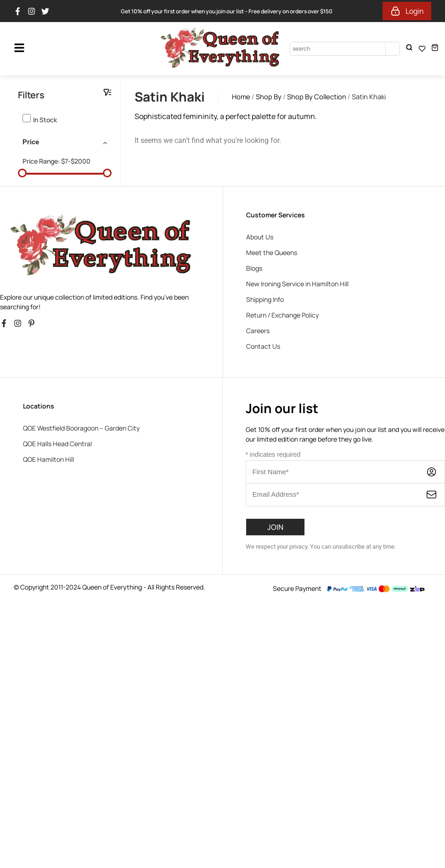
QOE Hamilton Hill (48, 459)
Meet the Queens (272, 252)
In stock (45, 120)
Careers (258, 331)
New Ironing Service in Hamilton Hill (297, 284)
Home (241, 96)
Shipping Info (265, 299)
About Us (260, 237)
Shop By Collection (317, 96)
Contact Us (263, 346)
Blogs (254, 268)
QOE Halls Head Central (57, 444)
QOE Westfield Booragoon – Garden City (81, 428)
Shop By (269, 96)
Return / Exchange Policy (282, 315)
